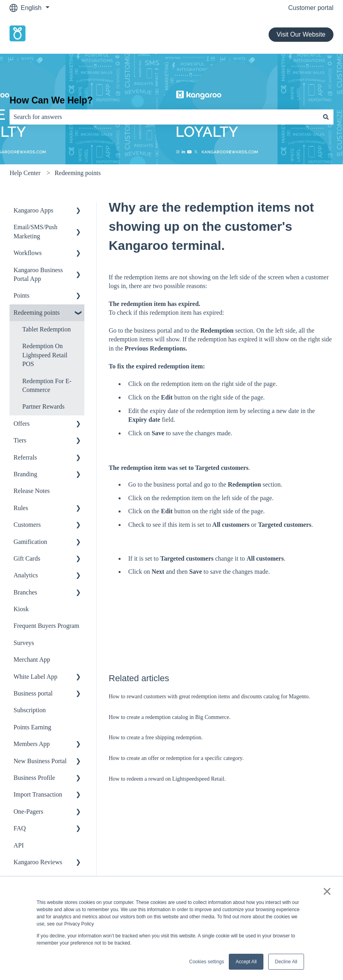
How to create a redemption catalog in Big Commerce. (170, 717)
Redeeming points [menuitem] (37, 313)
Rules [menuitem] (21, 508)
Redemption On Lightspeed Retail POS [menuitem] (45, 355)
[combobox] (164, 117)
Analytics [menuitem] (26, 575)
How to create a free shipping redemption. (156, 737)
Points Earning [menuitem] (32, 727)
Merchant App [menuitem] (32, 660)
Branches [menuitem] (25, 592)
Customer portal (311, 8)
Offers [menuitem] (22, 424)
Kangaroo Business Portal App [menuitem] (38, 274)
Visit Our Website (301, 34)
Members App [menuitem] (32, 744)
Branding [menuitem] (25, 474)
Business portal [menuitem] (33, 693)
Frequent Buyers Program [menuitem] (46, 626)
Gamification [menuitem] (30, 542)
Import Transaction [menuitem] (38, 794)
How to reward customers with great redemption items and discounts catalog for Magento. (209, 697)
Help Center (25, 173)
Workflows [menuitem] (28, 253)
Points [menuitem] (21, 295)
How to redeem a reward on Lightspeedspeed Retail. (167, 779)
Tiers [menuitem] (20, 440)
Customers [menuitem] (27, 525)
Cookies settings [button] (207, 962)
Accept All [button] (246, 962)
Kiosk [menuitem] (21, 609)
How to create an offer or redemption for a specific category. (176, 758)
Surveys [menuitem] (24, 643)
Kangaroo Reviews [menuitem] (38, 862)
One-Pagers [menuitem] (28, 811)
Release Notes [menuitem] (32, 491)
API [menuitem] (19, 845)
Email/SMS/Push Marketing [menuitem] (35, 231)
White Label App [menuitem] (35, 677)
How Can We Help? (51, 100)
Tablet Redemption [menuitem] (47, 329)
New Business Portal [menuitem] (40, 761)
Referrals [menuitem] (25, 457)
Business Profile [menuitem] (34, 778)
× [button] (327, 891)
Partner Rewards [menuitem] (43, 406)
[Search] (326, 117)
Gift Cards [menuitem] (27, 558)
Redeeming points (78, 173)
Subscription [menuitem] (30, 710)
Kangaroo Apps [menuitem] (33, 210)
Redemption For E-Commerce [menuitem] (47, 385)
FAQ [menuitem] (20, 828)
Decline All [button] (286, 962)
